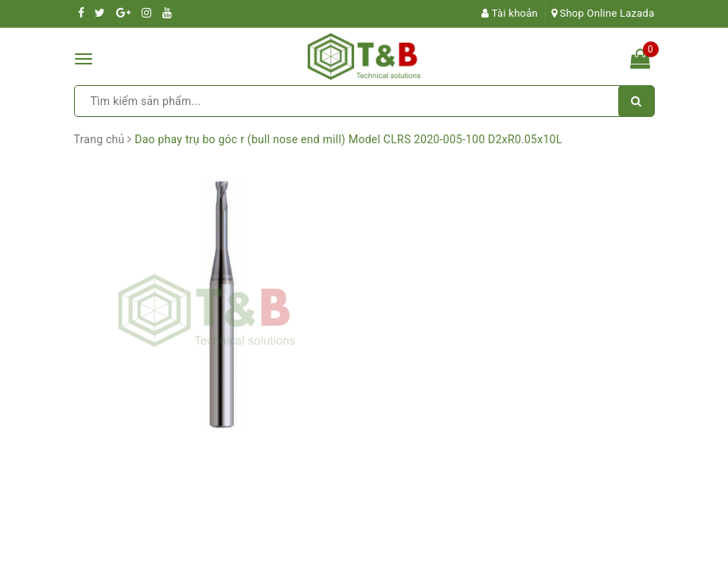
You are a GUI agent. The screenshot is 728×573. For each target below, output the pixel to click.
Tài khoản (510, 13)
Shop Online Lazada (603, 13)
